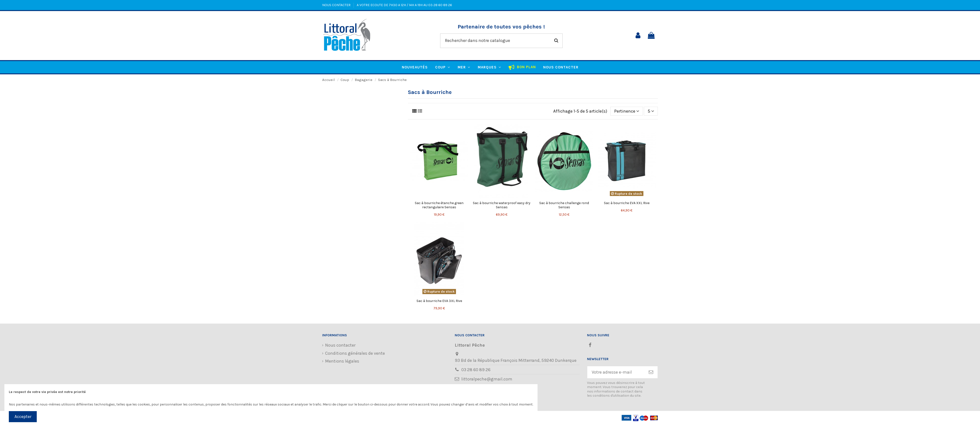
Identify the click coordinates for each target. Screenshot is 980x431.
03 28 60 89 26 (476, 370)
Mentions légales (342, 361)
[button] (490, 67)
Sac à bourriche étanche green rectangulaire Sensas (439, 205)
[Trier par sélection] (627, 111)
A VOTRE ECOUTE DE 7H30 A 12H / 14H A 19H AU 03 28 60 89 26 (404, 5)
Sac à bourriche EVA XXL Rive (627, 203)
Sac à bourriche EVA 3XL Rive (439, 301)
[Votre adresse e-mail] (616, 372)
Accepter (23, 417)
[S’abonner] (651, 372)
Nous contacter (340, 345)
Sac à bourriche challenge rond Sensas (564, 205)
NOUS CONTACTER (337, 5)
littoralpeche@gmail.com (487, 379)
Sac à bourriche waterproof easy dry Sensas (502, 205)
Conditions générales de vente (355, 353)
